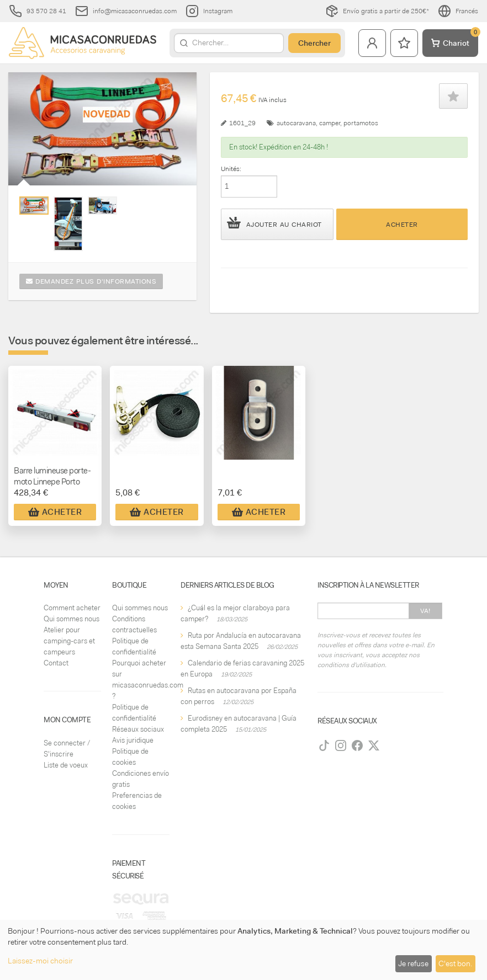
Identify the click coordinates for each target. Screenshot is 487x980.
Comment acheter (72, 608)
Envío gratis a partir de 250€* (377, 11)
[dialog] (243, 950)
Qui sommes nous (72, 619)
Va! (425, 611)
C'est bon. (455, 963)
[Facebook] (357, 745)
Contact (56, 663)
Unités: (231, 169)
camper (330, 123)
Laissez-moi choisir (40, 961)
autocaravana (296, 123)
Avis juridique (133, 740)
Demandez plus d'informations (91, 281)
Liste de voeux (66, 765)
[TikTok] (324, 745)
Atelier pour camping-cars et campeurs (69, 641)
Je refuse (413, 963)
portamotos (361, 123)
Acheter (402, 225)
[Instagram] (341, 745)
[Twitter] (374, 745)
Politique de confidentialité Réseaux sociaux (138, 718)
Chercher (314, 43)
